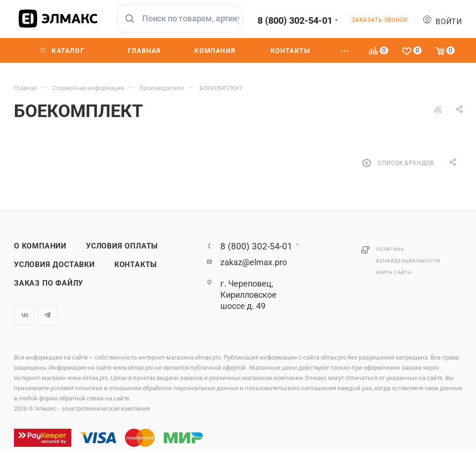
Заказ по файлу (49, 283)
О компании (40, 246)
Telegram (48, 315)
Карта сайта (394, 272)
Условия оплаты (122, 246)
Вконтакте (24, 315)
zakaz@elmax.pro (254, 262)
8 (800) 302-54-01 (295, 20)
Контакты (136, 265)
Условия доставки (54, 265)
